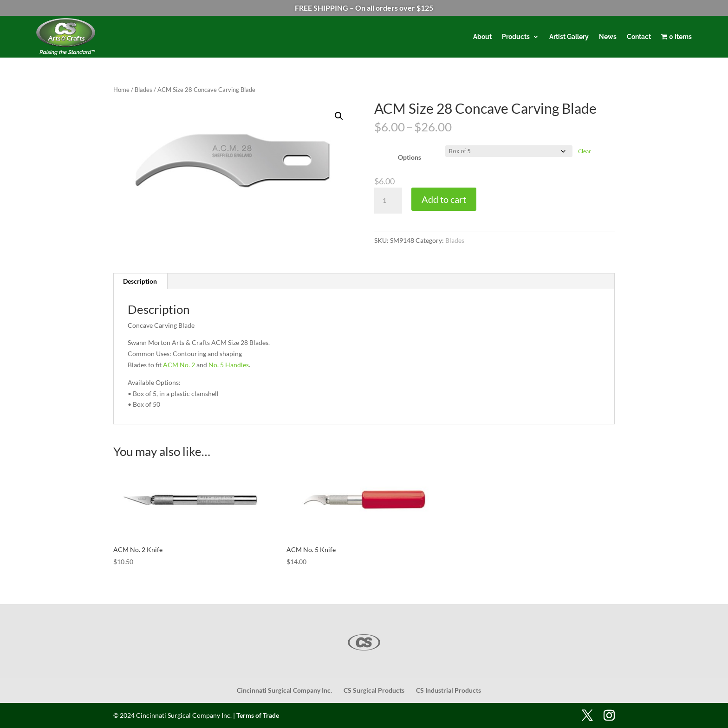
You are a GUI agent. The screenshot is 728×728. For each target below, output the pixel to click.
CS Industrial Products (448, 690)
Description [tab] (140, 281)
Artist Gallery (569, 37)
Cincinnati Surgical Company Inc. (284, 690)
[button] (339, 116)
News (608, 37)
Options (409, 157)
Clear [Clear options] (585, 151)
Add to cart (444, 199)
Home (121, 90)
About (482, 37)
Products (516, 37)
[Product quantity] (388, 201)
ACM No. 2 (179, 365)
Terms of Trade (258, 715)
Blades (143, 90)
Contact (639, 37)
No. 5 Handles (229, 365)
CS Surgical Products (374, 690)
